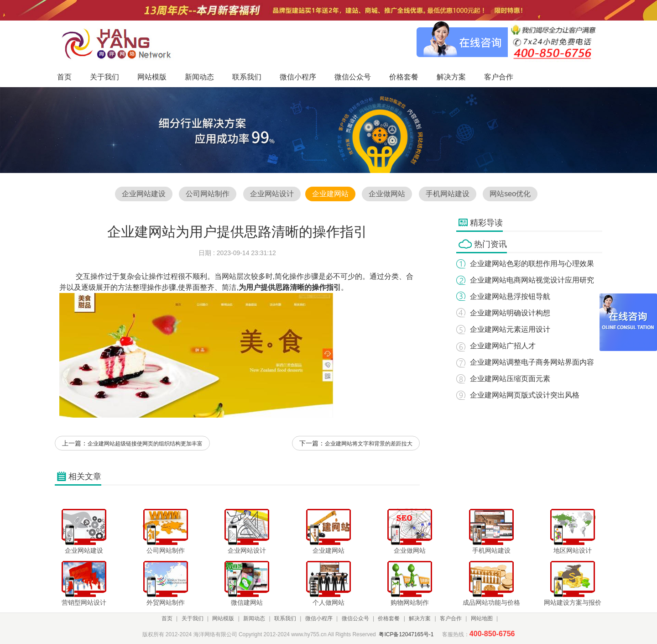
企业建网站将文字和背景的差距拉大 (369, 444)
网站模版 (223, 618)
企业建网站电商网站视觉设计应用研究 (532, 280)
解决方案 (420, 618)
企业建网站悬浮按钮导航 (510, 296)
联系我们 (285, 618)
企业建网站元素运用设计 (510, 329)
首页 (167, 618)
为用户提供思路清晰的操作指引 (290, 287)
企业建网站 (330, 194)
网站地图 (482, 618)
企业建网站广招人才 (503, 346)
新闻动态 (254, 618)
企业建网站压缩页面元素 (510, 379)
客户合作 (451, 618)
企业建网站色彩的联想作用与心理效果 (532, 264)
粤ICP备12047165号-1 (406, 634)
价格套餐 (389, 618)
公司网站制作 (208, 194)
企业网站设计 (272, 194)
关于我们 (193, 618)
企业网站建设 (144, 194)
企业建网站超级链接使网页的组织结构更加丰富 (145, 444)
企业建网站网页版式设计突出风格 (525, 395)
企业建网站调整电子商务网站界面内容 (532, 362)
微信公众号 (355, 618)
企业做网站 (387, 194)
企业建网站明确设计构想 (510, 313)
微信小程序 (319, 618)
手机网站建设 (448, 194)
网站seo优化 (510, 194)
